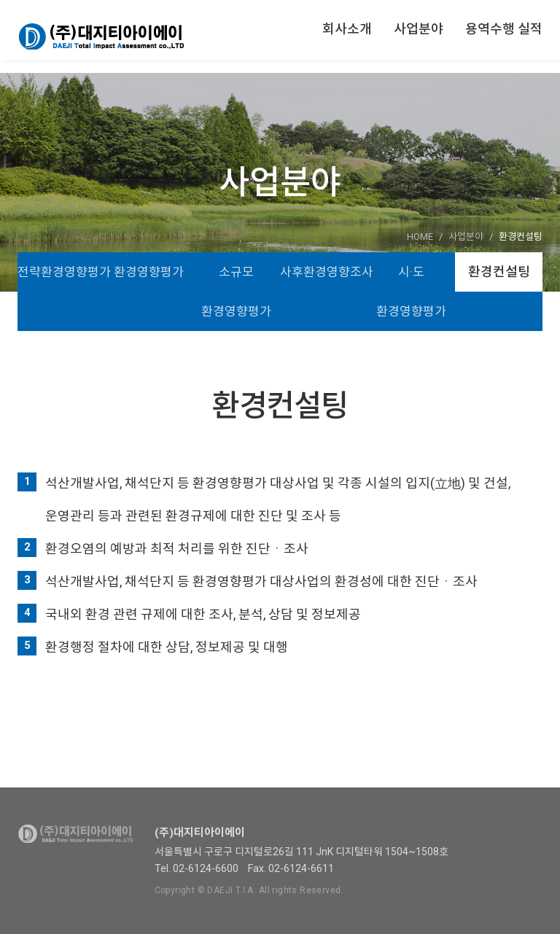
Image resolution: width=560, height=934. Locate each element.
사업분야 (419, 29)
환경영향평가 (149, 272)
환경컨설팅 (499, 272)
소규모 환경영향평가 (236, 292)
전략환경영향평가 (61, 272)
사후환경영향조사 (324, 272)
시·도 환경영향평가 (411, 292)
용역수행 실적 (504, 29)
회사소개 (347, 29)
